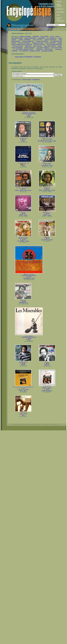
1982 (48, 363)
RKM (21, 391)
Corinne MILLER (18, 46)
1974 (24, 140)
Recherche (60, 9)
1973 (30, 115)
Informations (60, 12)
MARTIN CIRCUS (39, 45)
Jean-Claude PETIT (50, 46)
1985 (48, 389)
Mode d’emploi (59, 5)
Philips (43, 391)
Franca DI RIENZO (42, 41)
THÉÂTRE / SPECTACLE (44, 49)
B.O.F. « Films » (55, 37)
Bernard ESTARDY (24, 43)
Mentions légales (35, 425)
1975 (24, 164)
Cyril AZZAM (45, 37)
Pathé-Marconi (27, 278)
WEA (25, 391)
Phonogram (49, 391)
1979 (24, 240)
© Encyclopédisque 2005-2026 (20, 425)
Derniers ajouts (52, 27)
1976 (24, 189)
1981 (24, 363)
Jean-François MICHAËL (54, 45)
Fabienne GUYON (38, 43)
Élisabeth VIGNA (35, 51)
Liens (58, 15)
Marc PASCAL (38, 46)
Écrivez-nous (54, 425)
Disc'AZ (23, 365)
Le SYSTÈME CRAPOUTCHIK (23, 49)
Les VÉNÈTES (24, 51)
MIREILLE (28, 46)
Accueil (59, 1)
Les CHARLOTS (52, 38)
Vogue (29, 116)
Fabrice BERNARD (30, 38)
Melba (17, 190)
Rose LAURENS (50, 43)
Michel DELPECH (50, 40)
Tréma (29, 340)
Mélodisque (33, 428)
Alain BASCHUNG (17, 38)
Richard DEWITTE (28, 41)
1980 (24, 301)
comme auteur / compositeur (31, 80)
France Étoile (48, 141)
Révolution (41, 141)
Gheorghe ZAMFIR (47, 51)
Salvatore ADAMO (25, 37)
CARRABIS (41, 38)
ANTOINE (36, 37)
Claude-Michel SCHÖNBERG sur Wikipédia (28, 57)
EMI (33, 278)
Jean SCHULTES (57, 48)
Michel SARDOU (30, 48)
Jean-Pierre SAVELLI (43, 48)
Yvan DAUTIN (37, 40)
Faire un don (45, 425)
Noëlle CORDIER (25, 40)
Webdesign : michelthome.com (20, 428)
